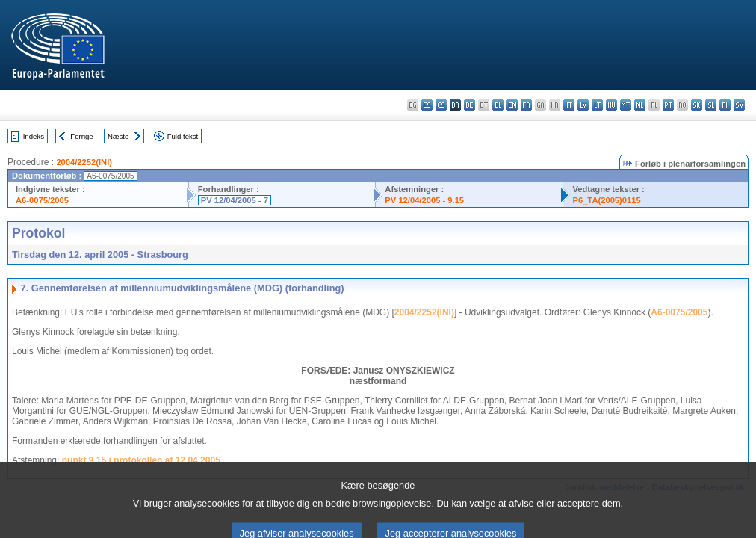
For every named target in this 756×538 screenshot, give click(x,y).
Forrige (81, 136)
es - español (427, 105)
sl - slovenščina (711, 105)
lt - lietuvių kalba (597, 105)
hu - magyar (611, 105)
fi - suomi (725, 105)
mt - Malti (626, 105)
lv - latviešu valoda (583, 105)
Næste (118, 136)
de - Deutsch (470, 105)
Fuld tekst (183, 136)
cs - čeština (441, 105)
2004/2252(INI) (84, 162)
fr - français (526, 105)
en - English (512, 105)
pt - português (668, 105)
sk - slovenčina (697, 105)
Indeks (34, 136)
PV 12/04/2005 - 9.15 (424, 200)
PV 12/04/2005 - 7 (235, 200)
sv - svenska (739, 105)
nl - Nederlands (640, 105)
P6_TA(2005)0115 (606, 200)
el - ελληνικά (498, 105)
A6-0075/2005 (42, 200)
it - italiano (569, 105)
